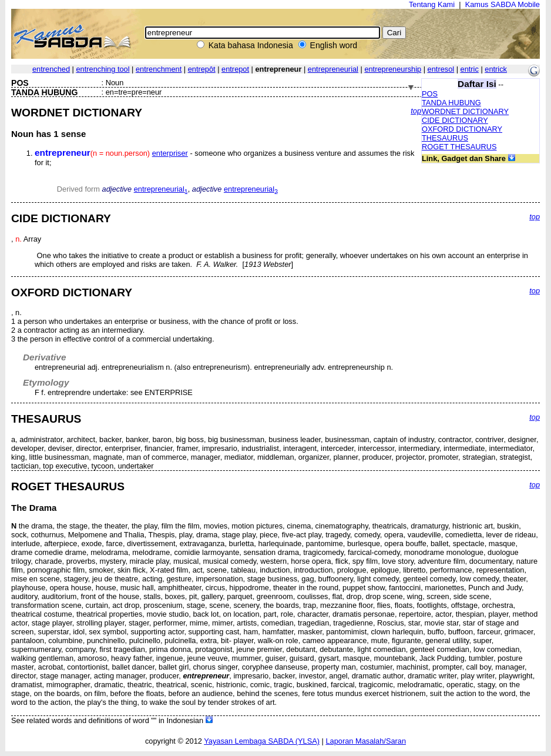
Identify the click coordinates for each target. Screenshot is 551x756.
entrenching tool (103, 69)
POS (430, 94)
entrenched (51, 69)
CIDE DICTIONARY (455, 120)
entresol (441, 69)
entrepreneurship (393, 69)
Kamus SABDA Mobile (503, 4)
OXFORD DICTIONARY (462, 129)
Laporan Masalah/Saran (366, 741)
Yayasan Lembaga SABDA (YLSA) (262, 741)
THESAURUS (445, 138)
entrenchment (159, 69)
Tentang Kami (432, 4)
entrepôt (202, 69)
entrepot (235, 69)
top (416, 111)
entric (470, 69)
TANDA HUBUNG (451, 103)
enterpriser (170, 153)
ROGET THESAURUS (459, 147)
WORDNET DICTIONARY (465, 111)
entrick (496, 69)
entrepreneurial (333, 69)
